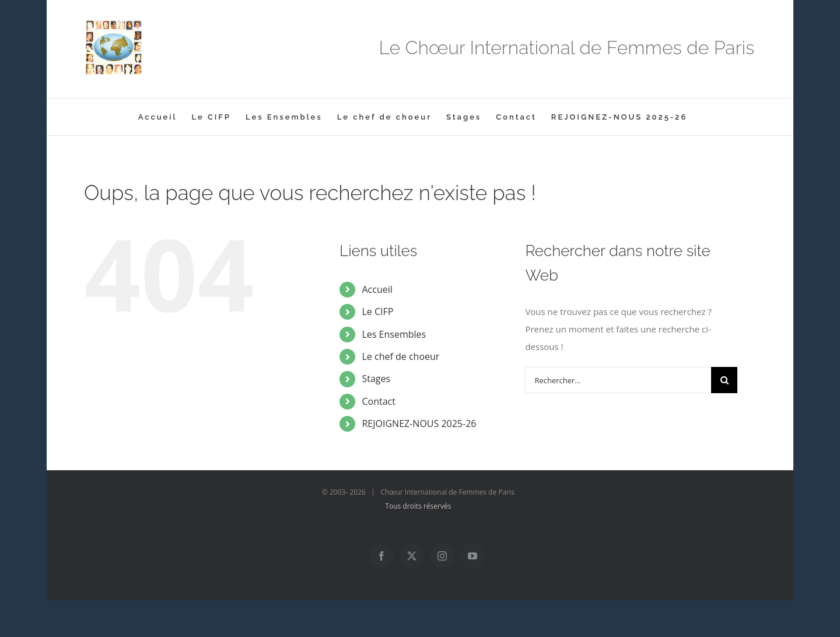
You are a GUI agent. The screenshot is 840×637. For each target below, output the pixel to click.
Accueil (377, 289)
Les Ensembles (394, 334)
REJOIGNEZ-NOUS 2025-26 (419, 423)
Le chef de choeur (400, 356)
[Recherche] (724, 380)
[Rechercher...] (618, 380)
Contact (378, 401)
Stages (376, 379)
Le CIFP (377, 311)
